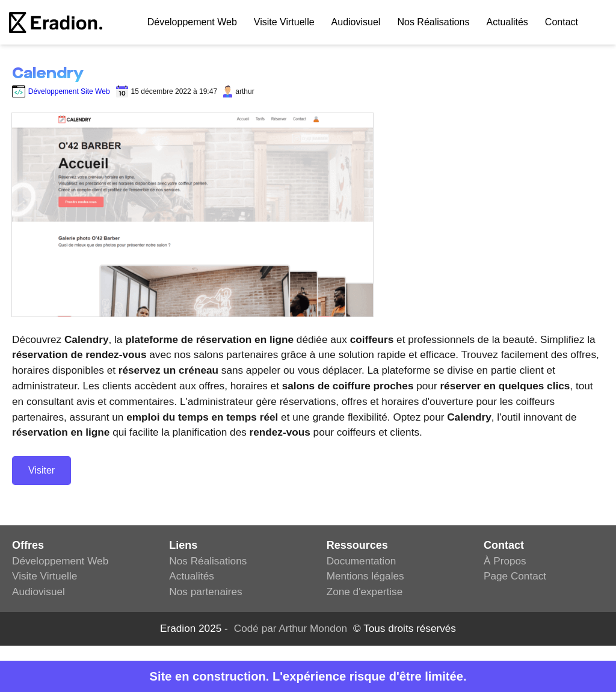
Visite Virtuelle (284, 22)
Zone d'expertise (365, 592)
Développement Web (60, 561)
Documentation (362, 561)
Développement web (192, 22)
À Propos (505, 561)
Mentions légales (365, 576)
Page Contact (515, 576)
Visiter (42, 470)
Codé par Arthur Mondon (291, 628)
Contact (562, 22)
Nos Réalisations (433, 22)
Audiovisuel (356, 22)
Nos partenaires (205, 592)
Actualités (507, 22)
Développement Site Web (61, 91)
